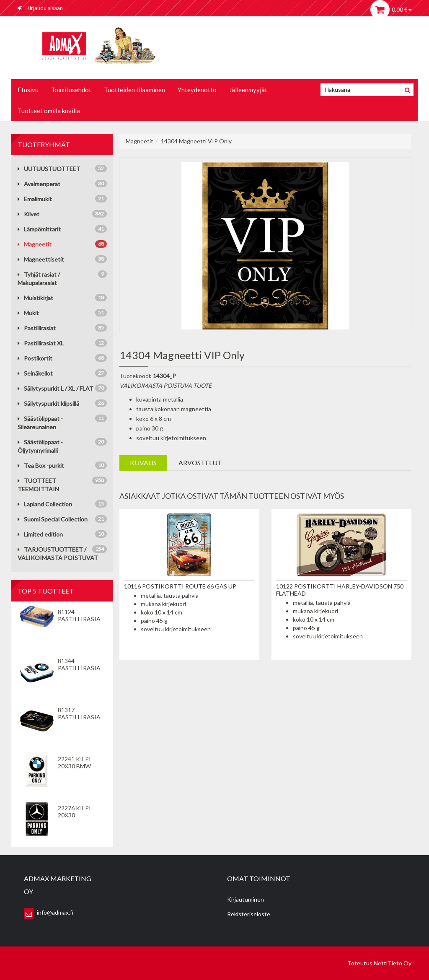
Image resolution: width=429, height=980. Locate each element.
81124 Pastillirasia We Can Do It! (79, 619)
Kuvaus (143, 463)
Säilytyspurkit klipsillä (48, 403)
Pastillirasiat (37, 328)
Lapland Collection (45, 504)
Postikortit (35, 358)
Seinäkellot (35, 373)
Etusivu (28, 90)
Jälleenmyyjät (248, 90)
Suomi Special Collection (53, 519)
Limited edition (40, 534)
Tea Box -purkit (41, 465)
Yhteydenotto (197, 90)
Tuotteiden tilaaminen (134, 90)
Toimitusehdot (71, 90)
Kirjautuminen (246, 899)
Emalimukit (35, 199)
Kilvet (28, 214)
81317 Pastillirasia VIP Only (79, 717)
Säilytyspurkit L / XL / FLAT (56, 388)
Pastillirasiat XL (41, 343)
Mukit (28, 313)
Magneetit (35, 244)
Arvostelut (200, 463)
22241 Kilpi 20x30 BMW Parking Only (79, 766)
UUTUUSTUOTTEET (49, 169)
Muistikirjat (35, 298)
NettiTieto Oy (393, 963)
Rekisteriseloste (249, 914)
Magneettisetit (41, 259)
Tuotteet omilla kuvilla (49, 111)
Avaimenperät (39, 184)
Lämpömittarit (39, 229)
